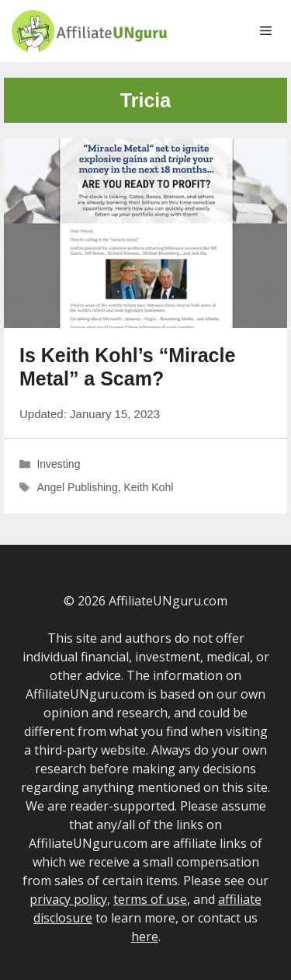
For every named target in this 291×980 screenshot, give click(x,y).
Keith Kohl (148, 487)
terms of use (150, 899)
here (145, 936)
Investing (58, 464)
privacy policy (68, 899)
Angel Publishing (77, 487)
